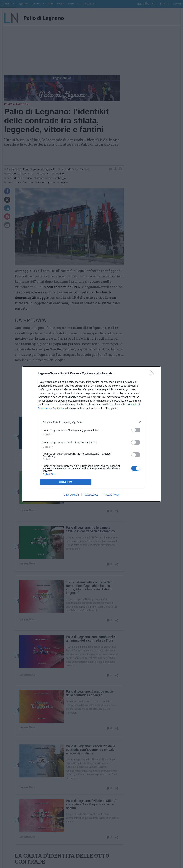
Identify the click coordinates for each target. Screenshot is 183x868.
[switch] (136, 430)
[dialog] (91, 434)
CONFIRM (66, 482)
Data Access (91, 495)
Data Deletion (71, 495)
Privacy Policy (112, 495)
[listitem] (91, 422)
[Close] (153, 374)
